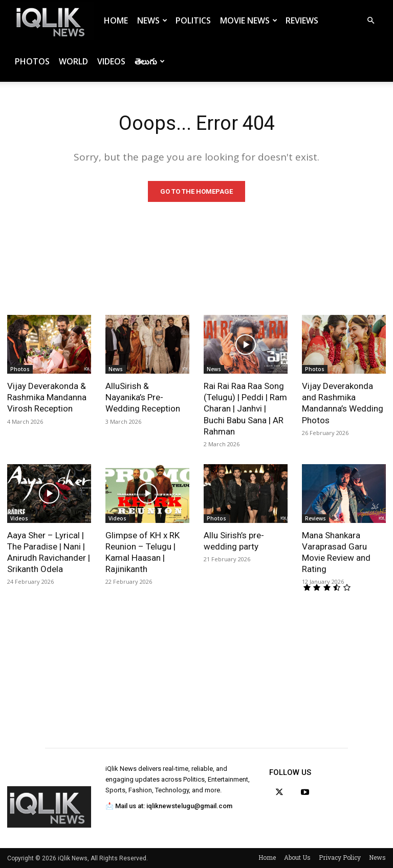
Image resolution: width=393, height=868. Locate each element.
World (73, 61)
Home (116, 20)
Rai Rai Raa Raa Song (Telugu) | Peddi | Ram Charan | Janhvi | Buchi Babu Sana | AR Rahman (245, 408)
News (152, 20)
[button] (370, 21)
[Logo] (52, 21)
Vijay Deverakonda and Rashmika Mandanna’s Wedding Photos (343, 403)
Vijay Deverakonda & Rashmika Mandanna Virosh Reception (47, 397)
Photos (32, 61)
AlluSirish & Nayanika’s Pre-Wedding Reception (143, 397)
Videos (111, 61)
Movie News (249, 20)
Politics (193, 20)
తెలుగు (150, 61)
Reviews (302, 20)
